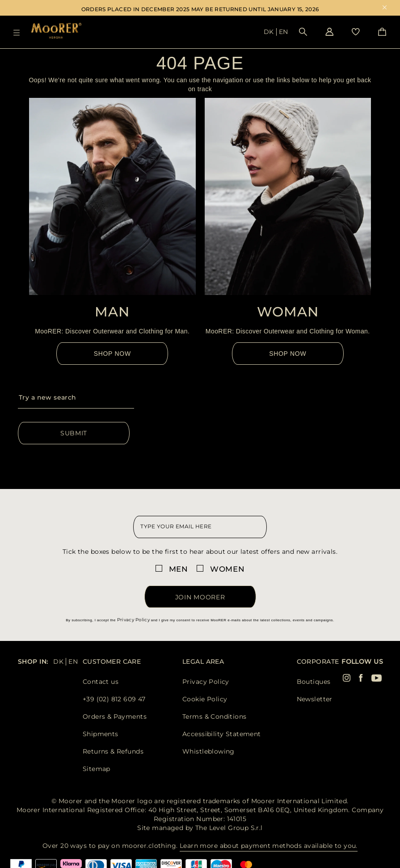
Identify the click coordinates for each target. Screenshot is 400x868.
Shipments (101, 734)
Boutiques (314, 682)
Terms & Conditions (215, 716)
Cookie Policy (205, 699)
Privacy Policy (133, 620)
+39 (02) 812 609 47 (114, 699)
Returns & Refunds (113, 751)
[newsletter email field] (200, 527)
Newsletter (315, 699)
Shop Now (112, 354)
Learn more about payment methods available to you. (269, 846)
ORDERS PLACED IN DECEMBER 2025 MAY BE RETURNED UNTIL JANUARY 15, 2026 (200, 9)
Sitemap (97, 769)
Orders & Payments (115, 716)
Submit (74, 433)
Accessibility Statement (222, 734)
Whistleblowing (208, 751)
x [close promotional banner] (385, 8)
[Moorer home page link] (56, 32)
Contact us (101, 682)
